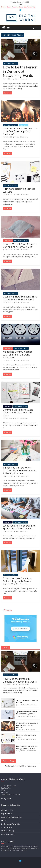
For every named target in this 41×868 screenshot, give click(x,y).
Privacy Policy (6, 799)
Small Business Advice (11, 63)
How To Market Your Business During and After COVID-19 (20, 245)
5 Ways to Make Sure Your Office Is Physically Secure (17, 580)
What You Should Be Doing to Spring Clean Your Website (19, 527)
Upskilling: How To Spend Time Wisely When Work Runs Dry (20, 298)
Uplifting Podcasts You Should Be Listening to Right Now (27, 713)
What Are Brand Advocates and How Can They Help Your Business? (20, 131)
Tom (18, 531)
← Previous (6, 610)
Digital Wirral (8, 241)
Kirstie (17, 79)
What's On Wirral (7, 831)
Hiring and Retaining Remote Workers (19, 190)
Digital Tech (7, 406)
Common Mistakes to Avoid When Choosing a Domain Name (18, 412)
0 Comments (23, 79)
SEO (3, 821)
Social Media (24, 125)
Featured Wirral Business (10, 817)
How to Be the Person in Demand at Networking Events (20, 71)
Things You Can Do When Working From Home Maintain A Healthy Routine (20, 470)
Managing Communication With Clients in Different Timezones (18, 354)
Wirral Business (7, 834)
